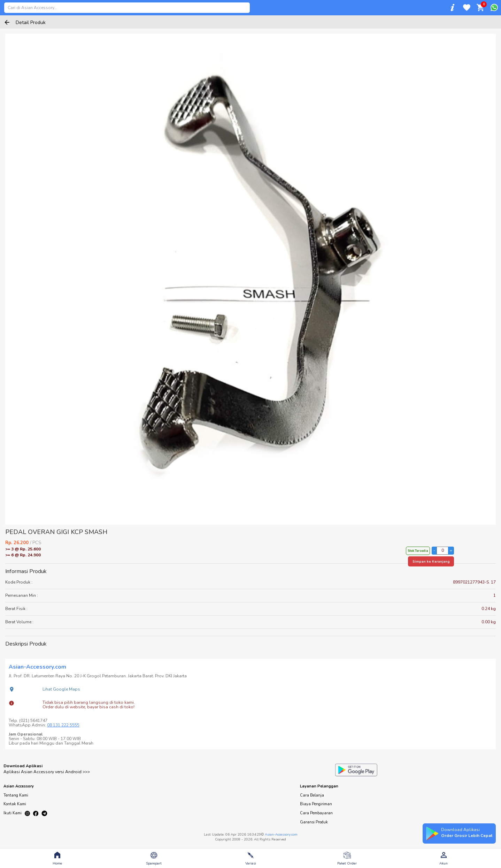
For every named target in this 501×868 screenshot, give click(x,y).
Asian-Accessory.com (281, 835)
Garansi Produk (314, 822)
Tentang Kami (16, 795)
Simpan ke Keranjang (431, 562)
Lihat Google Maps (61, 689)
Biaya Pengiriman (316, 804)
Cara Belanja (312, 795)
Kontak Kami (15, 804)
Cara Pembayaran (316, 813)
